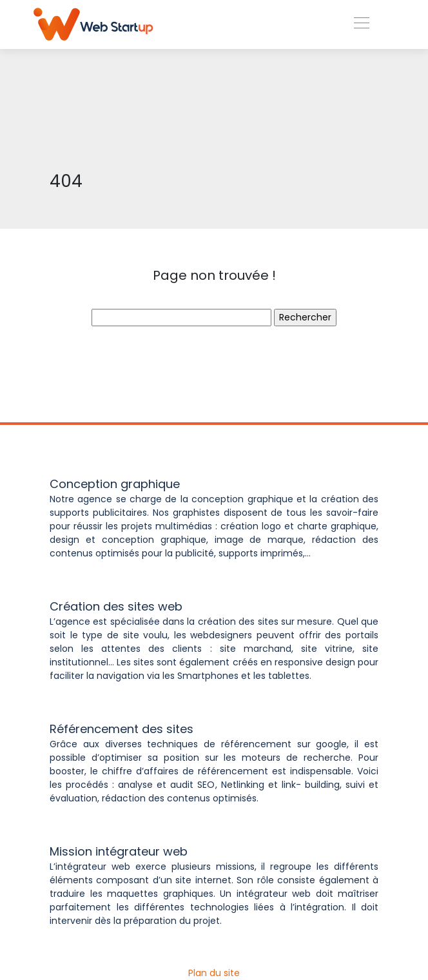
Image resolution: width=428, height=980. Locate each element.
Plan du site (214, 973)
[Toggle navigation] (361, 24)
